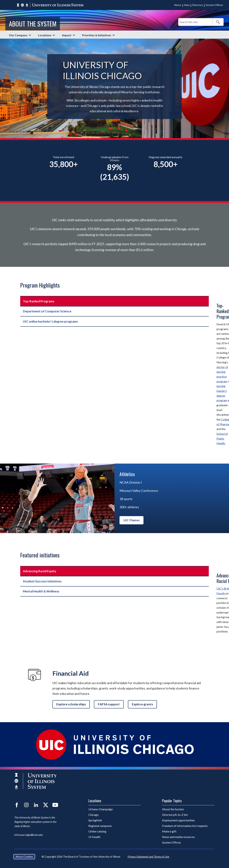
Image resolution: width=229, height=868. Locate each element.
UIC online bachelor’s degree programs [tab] (50, 321)
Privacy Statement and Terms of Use (148, 857)
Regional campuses (100, 826)
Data (187, 5)
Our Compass (18, 35)
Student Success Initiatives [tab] (42, 581)
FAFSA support (109, 704)
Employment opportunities (178, 820)
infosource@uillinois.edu (29, 835)
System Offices (214, 5)
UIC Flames (131, 520)
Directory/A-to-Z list (175, 815)
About (178, 5)
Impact (67, 35)
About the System (33, 24)
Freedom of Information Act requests (185, 826)
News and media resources (178, 837)
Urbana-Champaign (101, 809)
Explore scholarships (71, 704)
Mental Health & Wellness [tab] (41, 591)
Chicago (93, 815)
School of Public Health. (222, 438)
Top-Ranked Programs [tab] (39, 301)
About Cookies (24, 857)
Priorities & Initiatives (97, 35)
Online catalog (97, 831)
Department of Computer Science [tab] (47, 311)
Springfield (95, 820)
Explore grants (142, 704)
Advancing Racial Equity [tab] (40, 571)
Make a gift (169, 831)
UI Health (94, 837)
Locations (45, 35)
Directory (198, 5)
